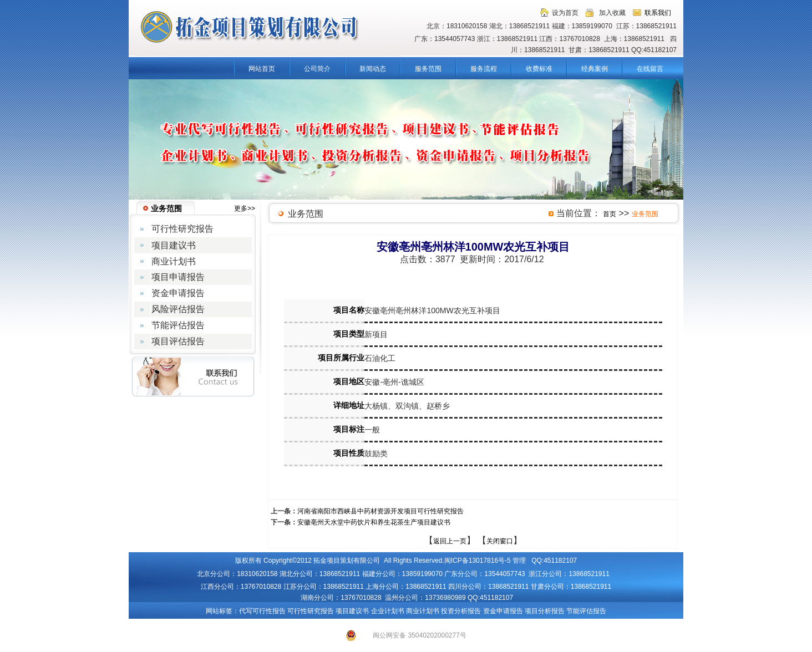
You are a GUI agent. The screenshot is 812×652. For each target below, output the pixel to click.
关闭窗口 (500, 541)
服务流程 (484, 69)
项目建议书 (352, 611)
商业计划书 (423, 611)
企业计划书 (388, 611)
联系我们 (658, 13)
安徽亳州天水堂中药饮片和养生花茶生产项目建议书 (374, 522)
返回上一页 (450, 541)
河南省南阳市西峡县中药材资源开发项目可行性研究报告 (380, 511)
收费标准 (539, 69)
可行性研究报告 (311, 611)
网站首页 (262, 69)
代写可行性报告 (262, 611)
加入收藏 (612, 13)
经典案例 (595, 69)
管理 (519, 561)
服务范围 (428, 69)
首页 (610, 214)
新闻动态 (373, 69)
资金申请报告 (503, 611)
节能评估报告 (586, 611)
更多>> (245, 208)
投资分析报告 (461, 611)
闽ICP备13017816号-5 (478, 561)
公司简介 (317, 69)
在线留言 (650, 69)
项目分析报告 (545, 611)
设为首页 (565, 13)
